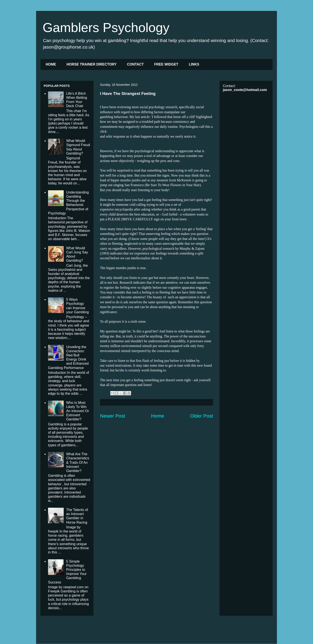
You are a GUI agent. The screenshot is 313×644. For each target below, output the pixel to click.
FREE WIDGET (166, 64)
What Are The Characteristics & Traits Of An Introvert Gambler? (78, 462)
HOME (51, 64)
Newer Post (113, 416)
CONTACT (135, 64)
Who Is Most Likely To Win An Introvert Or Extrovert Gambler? (77, 411)
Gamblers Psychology (106, 28)
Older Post (201, 416)
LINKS (194, 64)
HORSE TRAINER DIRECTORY (92, 64)
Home (158, 416)
